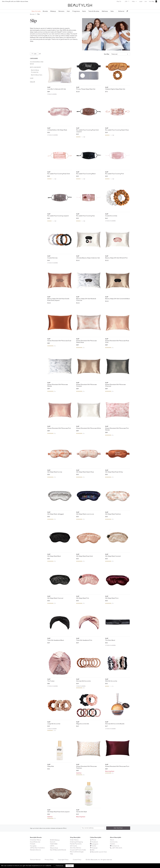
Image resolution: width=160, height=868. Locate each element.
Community (114, 842)
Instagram (95, 844)
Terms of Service (35, 860)
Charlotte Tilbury (35, 840)
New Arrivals (36, 11)
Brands (45, 11)
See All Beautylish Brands (58, 850)
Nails (84, 11)
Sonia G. (53, 842)
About (112, 840)
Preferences (59, 866)
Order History (74, 840)
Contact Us (115, 846)
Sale (112, 11)
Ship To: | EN (123, 1)
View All (32, 82)
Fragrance (76, 11)
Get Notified (118, 828)
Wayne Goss (54, 848)
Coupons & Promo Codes (78, 850)
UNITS (52, 846)
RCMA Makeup (55, 840)
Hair (68, 11)
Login (141, 2)
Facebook (95, 842)
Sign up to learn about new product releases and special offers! (48, 828)
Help (134, 2)
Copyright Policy (63, 860)
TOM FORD (54, 844)
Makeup (53, 11)
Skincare (61, 11)
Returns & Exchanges (77, 852)
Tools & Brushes (94, 11)
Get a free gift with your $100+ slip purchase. (15, 2)
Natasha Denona (35, 850)
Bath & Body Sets (37, 75)
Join (146, 2)
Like (35, 54)
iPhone (94, 840)
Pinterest (95, 848)
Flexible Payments (76, 844)
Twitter (94, 846)
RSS (93, 850)
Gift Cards (73, 846)
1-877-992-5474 (117, 848)
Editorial (121, 11)
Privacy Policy (49, 860)
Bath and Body (35, 67)
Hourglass (33, 846)
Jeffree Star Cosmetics (37, 848)
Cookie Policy (77, 860)
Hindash (33, 844)
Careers (112, 844)
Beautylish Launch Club (99, 852)
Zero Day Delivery (76, 848)
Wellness (105, 11)
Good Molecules (35, 842)
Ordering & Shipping (76, 842)
